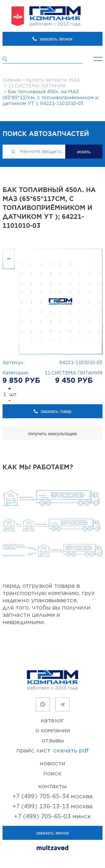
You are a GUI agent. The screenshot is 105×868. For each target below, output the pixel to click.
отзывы (53, 741)
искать (84, 152)
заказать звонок (56, 39)
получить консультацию (53, 434)
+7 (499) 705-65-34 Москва (53, 796)
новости (53, 763)
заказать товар (56, 411)
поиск (53, 773)
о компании (53, 730)
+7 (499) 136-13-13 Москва (53, 806)
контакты (53, 786)
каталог (53, 720)
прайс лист (53, 751)
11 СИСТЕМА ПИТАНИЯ (73, 373)
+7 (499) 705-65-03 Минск (53, 816)
